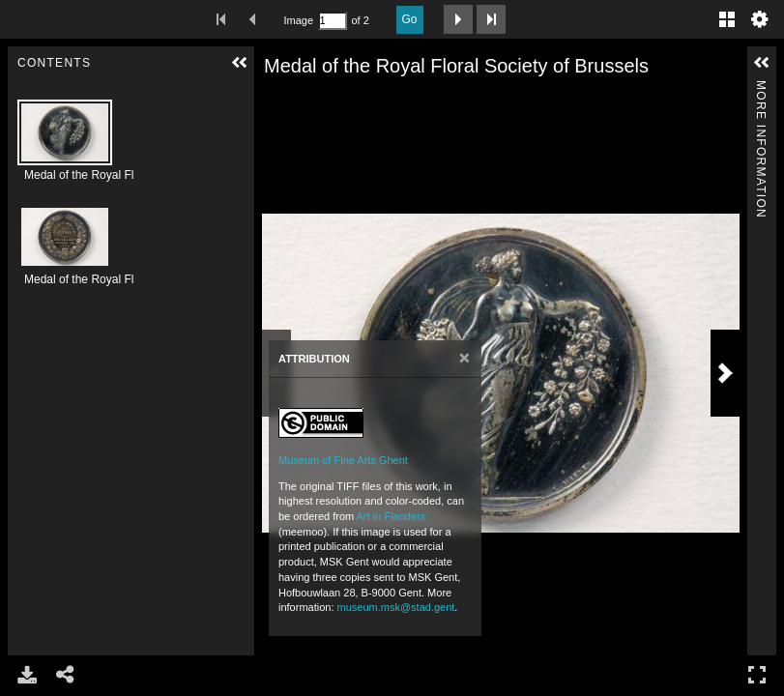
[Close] (465, 358)
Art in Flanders (392, 516)
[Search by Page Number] (333, 21)
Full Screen (757, 674)
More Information (761, 88)
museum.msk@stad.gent (396, 607)
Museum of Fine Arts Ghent (343, 460)
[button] (240, 63)
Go (410, 19)
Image (299, 20)
